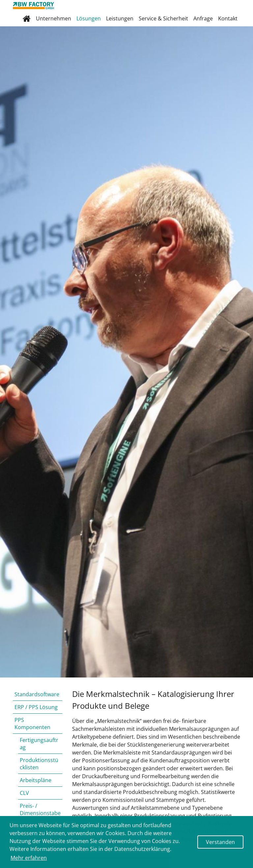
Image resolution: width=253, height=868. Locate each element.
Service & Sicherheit (163, 18)
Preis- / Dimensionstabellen (40, 813)
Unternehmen (54, 18)
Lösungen (89, 18)
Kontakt (228, 18)
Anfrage (203, 18)
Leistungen (120, 18)
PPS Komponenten (32, 724)
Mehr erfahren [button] (29, 858)
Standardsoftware (37, 694)
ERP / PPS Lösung (36, 707)
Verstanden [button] (220, 842)
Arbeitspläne (36, 780)
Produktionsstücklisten (39, 764)
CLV (24, 793)
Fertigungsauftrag (39, 744)
